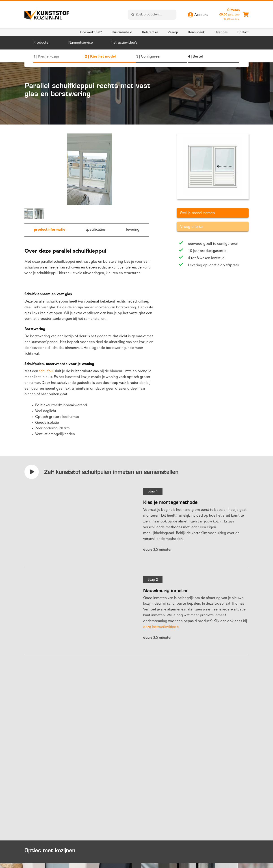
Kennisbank (196, 32)
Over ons (221, 32)
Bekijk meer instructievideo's (52, 744)
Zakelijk (173, 32)
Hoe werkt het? (91, 32)
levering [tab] (133, 230)
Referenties (150, 32)
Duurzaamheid (122, 32)
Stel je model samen (197, 213)
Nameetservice (81, 43)
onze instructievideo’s (161, 627)
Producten (42, 43)
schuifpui (46, 371)
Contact (243, 32)
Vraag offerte (191, 227)
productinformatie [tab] (50, 230)
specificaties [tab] (96, 230)
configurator (153, 704)
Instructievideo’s (124, 43)
